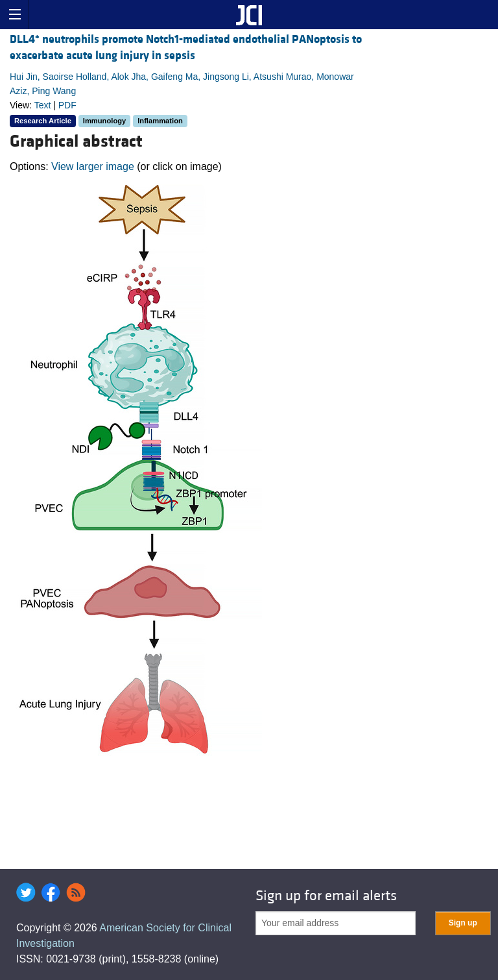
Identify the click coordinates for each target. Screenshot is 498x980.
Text (43, 105)
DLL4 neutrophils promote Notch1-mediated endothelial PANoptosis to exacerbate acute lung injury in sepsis (186, 47)
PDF (67, 105)
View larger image (93, 166)
